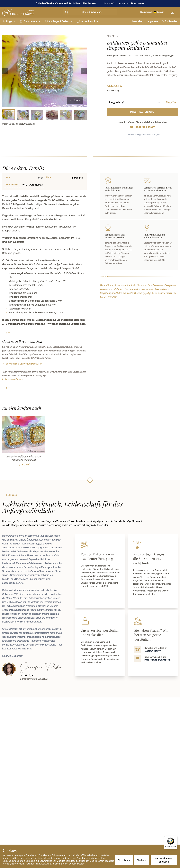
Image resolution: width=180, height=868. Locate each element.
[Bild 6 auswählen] (81, 115)
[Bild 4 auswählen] (52, 115)
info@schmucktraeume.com (132, 3)
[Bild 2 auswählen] (23, 115)
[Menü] (175, 838)
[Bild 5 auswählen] (66, 115)
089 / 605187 (109, 3)
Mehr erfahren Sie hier (13, 379)
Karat (8, 177)
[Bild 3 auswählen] (37, 115)
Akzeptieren (124, 860)
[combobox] (135, 102)
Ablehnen (142, 860)
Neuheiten (138, 21)
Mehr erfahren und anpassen (164, 860)
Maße (49, 177)
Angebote (153, 21)
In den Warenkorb (142, 112)
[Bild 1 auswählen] (8, 115)
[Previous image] (5, 71)
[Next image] (84, 71)
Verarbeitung (12, 184)
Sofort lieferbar (170, 21)
